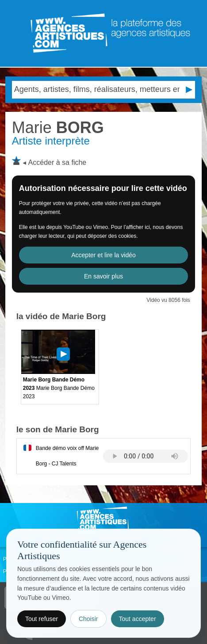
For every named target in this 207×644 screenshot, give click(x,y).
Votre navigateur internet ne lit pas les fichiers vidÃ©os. (146, 456)
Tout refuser (42, 619)
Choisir (88, 619)
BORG (58, 128)
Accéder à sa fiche (57, 162)
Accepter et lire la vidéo (103, 255)
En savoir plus (103, 276)
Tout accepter (138, 619)
